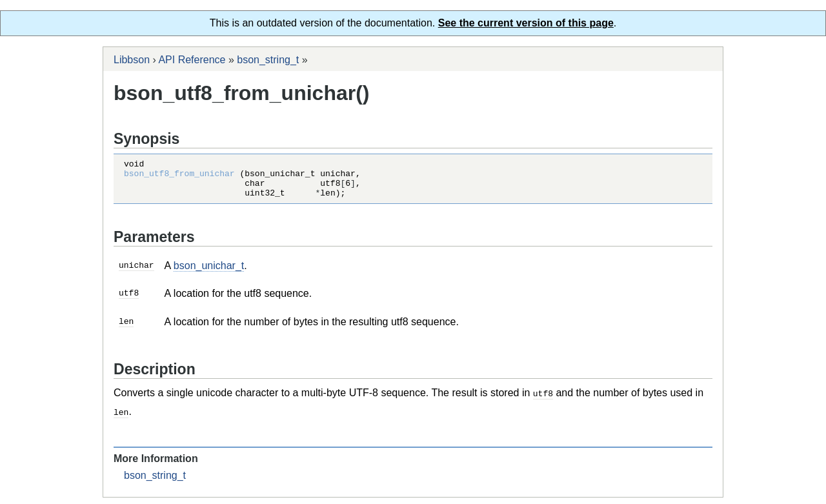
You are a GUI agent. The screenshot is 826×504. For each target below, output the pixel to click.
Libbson (132, 60)
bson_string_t (268, 60)
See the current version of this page (526, 23)
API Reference (192, 60)
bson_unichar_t (209, 273)
